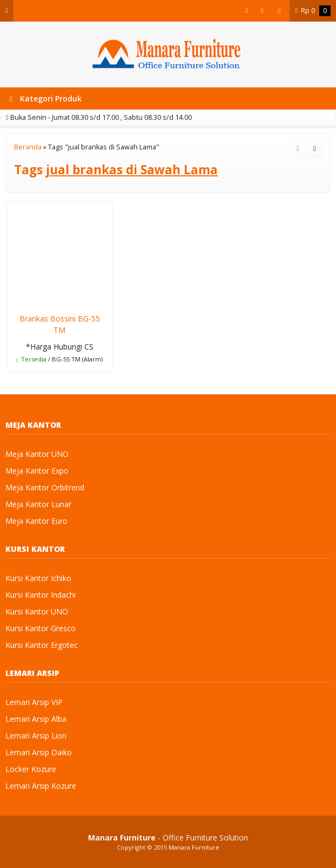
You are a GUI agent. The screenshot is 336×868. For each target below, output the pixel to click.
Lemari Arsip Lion (36, 736)
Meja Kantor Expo (37, 471)
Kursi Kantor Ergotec (42, 645)
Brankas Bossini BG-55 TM (60, 324)
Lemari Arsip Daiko (39, 752)
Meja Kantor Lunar (38, 504)
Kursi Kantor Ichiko (38, 578)
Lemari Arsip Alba (36, 719)
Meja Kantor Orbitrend (45, 487)
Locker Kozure (31, 769)
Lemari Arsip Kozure (41, 786)
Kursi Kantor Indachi (41, 595)
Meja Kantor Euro (36, 521)
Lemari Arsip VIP (34, 702)
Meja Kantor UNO (37, 454)
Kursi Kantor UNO (37, 611)
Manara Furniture (194, 847)
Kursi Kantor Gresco (41, 628)
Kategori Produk (46, 98)
